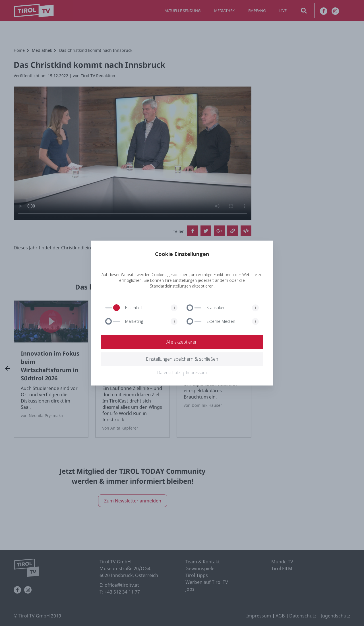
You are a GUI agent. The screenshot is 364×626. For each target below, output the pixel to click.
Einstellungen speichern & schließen (182, 359)
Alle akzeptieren (182, 342)
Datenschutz (169, 372)
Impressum (196, 372)
